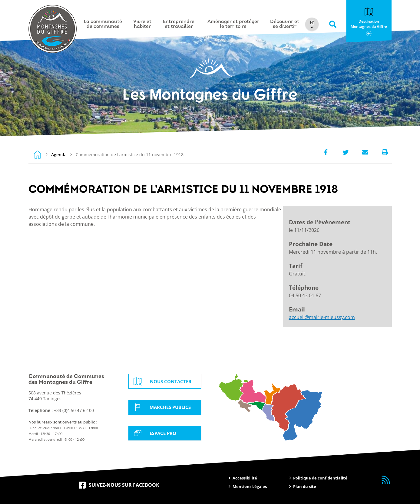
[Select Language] (314, 23)
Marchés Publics (163, 407)
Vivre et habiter (143, 24)
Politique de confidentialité (320, 478)
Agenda (59, 155)
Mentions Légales (250, 486)
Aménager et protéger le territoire (234, 24)
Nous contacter (163, 381)
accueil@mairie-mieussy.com (322, 317)
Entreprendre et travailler (180, 24)
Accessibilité (245, 478)
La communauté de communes (104, 24)
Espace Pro (155, 433)
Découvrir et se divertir (286, 24)
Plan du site (305, 486)
